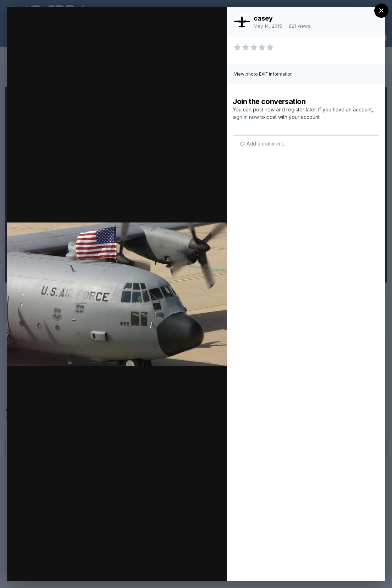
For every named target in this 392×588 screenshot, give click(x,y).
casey (263, 18)
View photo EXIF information (263, 74)
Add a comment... (263, 144)
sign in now (246, 117)
